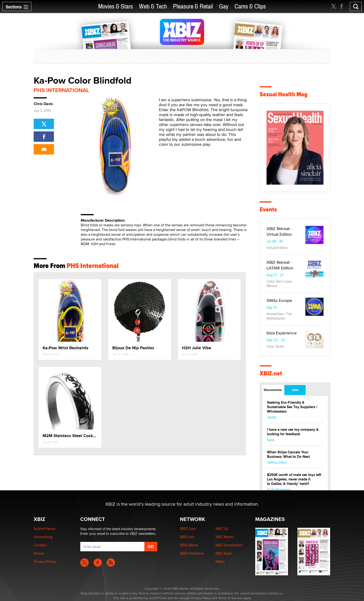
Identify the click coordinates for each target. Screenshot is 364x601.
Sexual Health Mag (284, 94)
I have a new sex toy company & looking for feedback (293, 432)
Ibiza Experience (282, 333)
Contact (40, 545)
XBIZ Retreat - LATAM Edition (280, 265)
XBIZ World (189, 545)
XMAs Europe (279, 300)
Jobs (295, 390)
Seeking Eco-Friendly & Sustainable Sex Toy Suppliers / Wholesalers (292, 407)
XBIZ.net (271, 373)
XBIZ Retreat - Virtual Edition (279, 231)
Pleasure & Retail (193, 6)
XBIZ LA (222, 529)
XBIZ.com (188, 529)
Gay (224, 6)
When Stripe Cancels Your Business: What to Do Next (288, 454)
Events (268, 209)
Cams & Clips (250, 6)
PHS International (61, 90)
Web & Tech (153, 6)
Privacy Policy (45, 562)
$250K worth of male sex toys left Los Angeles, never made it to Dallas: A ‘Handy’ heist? (294, 479)
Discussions (273, 390)
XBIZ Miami (224, 537)
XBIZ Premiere (192, 553)
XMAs (220, 562)
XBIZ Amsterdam (229, 545)
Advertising (43, 537)
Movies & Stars (115, 6)
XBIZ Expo (224, 553)
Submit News (44, 529)
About (39, 553)
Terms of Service (230, 598)
